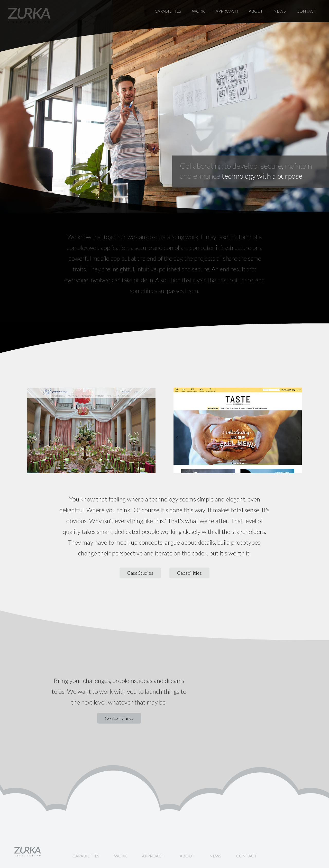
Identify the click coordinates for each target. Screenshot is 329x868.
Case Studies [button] (140, 573)
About (256, 11)
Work (198, 11)
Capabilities (168, 11)
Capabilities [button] (189, 573)
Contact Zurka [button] (119, 718)
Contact (306, 11)
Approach (227, 11)
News (280, 11)
